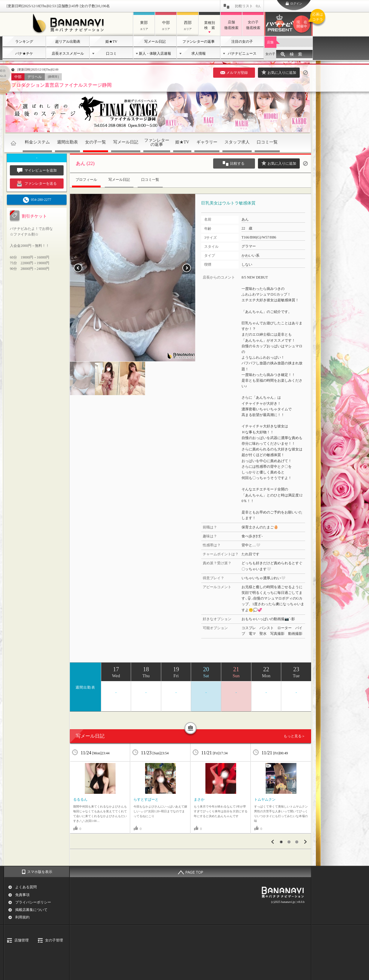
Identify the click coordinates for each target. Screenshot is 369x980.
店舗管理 (21, 940)
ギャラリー (207, 142)
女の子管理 (54, 940)
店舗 (270, 42)
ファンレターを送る (37, 184)
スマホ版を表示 (40, 872)
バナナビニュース (242, 53)
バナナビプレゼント (303, 24)
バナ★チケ (24, 53)
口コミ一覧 (267, 142)
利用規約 (22, 917)
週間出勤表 (67, 142)
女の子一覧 (96, 142)
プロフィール (86, 180)
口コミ (111, 53)
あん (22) (85, 163)
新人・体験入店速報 (155, 53)
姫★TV (111, 42)
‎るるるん (80, 799)
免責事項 (22, 895)
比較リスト (248, 6)
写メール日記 (155, 42)
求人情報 (199, 53)
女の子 (270, 54)
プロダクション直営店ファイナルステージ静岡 (61, 85)
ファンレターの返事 (199, 42)
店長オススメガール (68, 53)
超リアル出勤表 (68, 42)
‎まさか (199, 799)
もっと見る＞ (294, 736)
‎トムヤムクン (265, 799)
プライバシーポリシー (33, 902)
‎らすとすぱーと (146, 799)
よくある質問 (26, 887)
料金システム (37, 142)
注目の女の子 (242, 42)
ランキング (24, 42)
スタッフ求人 (237, 142)
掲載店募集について (31, 910)
